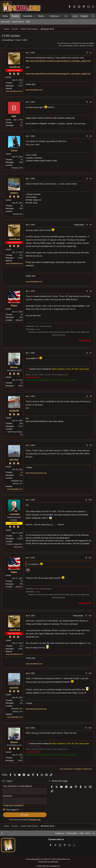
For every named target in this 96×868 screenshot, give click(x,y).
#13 (90, 673)
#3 (91, 136)
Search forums (18, 22)
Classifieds (27, 16)
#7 (91, 353)
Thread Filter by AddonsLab (48, 862)
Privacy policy (72, 833)
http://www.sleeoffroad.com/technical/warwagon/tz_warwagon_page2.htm (58, 61)
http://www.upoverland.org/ (36, 473)
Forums (15, 16)
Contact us (60, 833)
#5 (91, 225)
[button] (34, 16)
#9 (91, 445)
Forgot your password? (13, 805)
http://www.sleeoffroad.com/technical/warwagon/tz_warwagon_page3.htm (58, 74)
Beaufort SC (18, 214)
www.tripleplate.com (15, 489)
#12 (90, 616)
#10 (90, 500)
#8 (91, 396)
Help (28, 22)
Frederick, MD (17, 168)
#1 (91, 53)
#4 (91, 179)
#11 (90, 558)
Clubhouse (54, 16)
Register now (35, 820)
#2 (91, 102)
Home (5, 16)
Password (7, 796)
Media (41, 16)
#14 (90, 728)
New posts (5, 22)
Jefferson (19, 320)
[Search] (93, 16)
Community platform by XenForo (48, 859)
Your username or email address (18, 786)
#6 (91, 291)
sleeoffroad (9, 40)
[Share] (87, 53)
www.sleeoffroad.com (14, 91)
